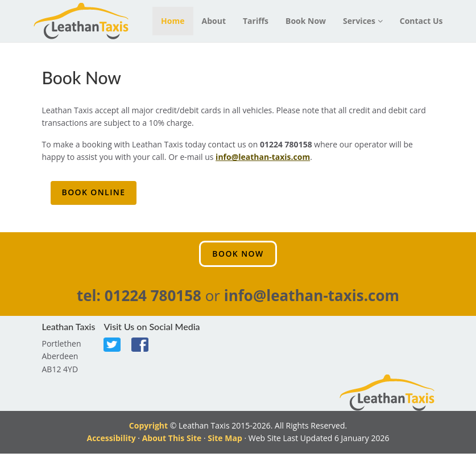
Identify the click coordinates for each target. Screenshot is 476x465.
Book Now (306, 21)
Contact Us (421, 21)
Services (363, 21)
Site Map (225, 438)
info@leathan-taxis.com (263, 157)
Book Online (94, 192)
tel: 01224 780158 (139, 295)
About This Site (172, 438)
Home (173, 21)
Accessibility (111, 438)
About (214, 21)
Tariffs (256, 21)
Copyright (148, 425)
